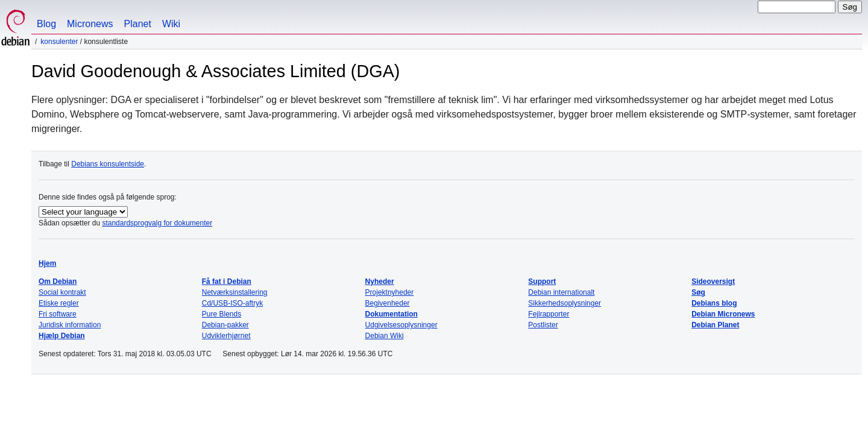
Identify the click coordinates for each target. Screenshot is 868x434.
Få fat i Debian (227, 281)
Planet (138, 24)
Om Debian (58, 281)
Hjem (47, 263)
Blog (46, 24)
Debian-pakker (225, 325)
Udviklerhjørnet (226, 336)
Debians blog (714, 303)
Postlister (543, 325)
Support (542, 281)
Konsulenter (59, 42)
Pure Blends (222, 314)
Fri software (58, 314)
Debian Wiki (385, 336)
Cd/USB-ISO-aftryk (232, 303)
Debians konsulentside (108, 164)
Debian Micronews (723, 314)
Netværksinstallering (235, 292)
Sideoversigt (713, 281)
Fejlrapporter (549, 314)
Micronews (90, 24)
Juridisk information (70, 325)
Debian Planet (715, 325)
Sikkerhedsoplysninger (565, 303)
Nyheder (380, 281)
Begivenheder (388, 303)
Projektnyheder (390, 292)
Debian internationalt (561, 292)
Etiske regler (59, 303)
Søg (698, 292)
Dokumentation (392, 314)
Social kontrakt (62, 292)
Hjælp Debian (62, 336)
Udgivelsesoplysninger (401, 325)
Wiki (171, 24)
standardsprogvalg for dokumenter (157, 223)
